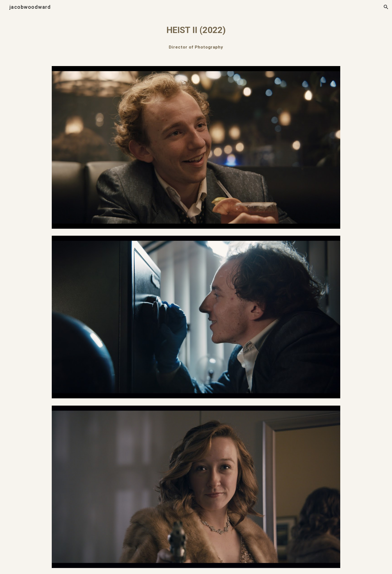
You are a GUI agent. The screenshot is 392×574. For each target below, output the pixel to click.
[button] (386, 7)
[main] (196, 30)
